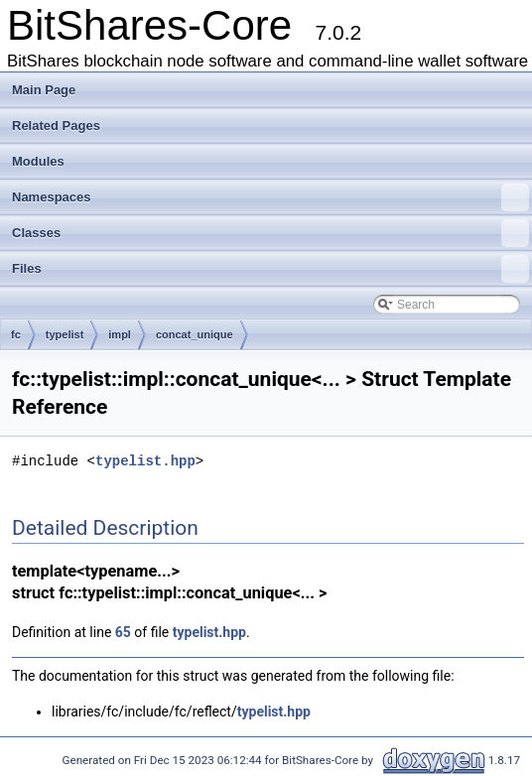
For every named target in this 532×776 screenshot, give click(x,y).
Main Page (44, 90)
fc (16, 334)
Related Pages (56, 126)
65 (123, 632)
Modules (38, 161)
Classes (270, 233)
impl (120, 334)
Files (270, 269)
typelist (65, 334)
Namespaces (270, 197)
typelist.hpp (145, 461)
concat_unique (195, 334)
